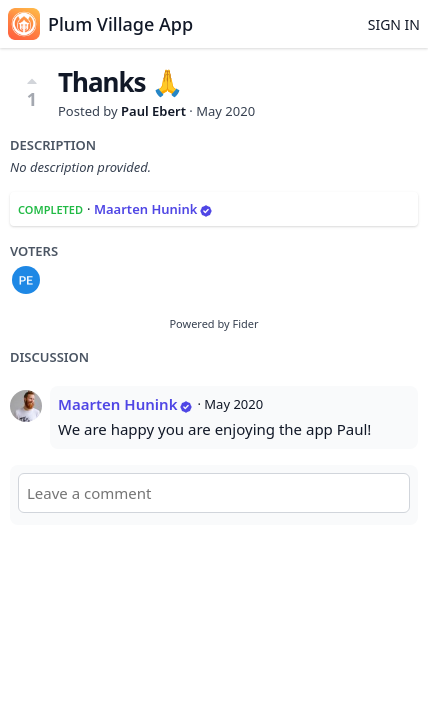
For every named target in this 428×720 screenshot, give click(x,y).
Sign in (394, 24)
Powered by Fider (213, 323)
